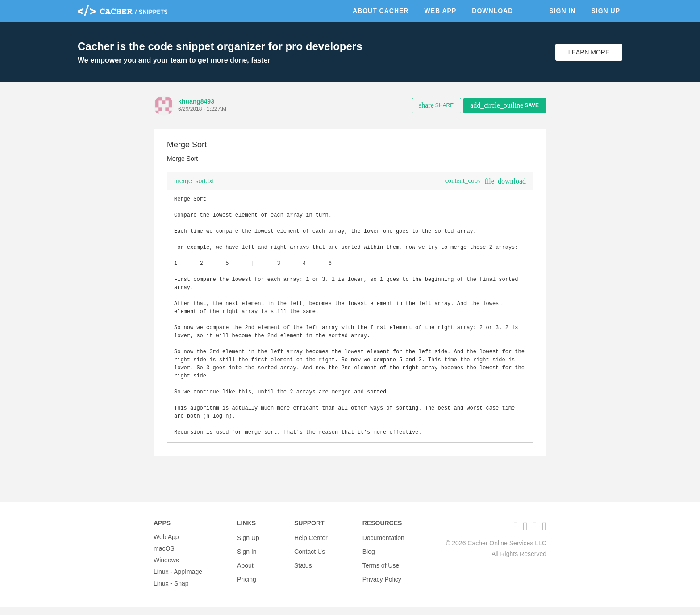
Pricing (247, 580)
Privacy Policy (382, 580)
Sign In (562, 11)
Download (492, 11)
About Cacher (381, 11)
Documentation (383, 545)
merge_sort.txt (194, 181)
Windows (166, 568)
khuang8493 (196, 101)
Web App (440, 11)
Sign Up (606, 11)
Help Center (311, 545)
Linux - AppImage (178, 580)
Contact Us (310, 556)
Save (504, 105)
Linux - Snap (171, 591)
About (245, 568)
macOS (164, 556)
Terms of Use (381, 568)
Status (303, 568)
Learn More (589, 52)
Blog (369, 556)
